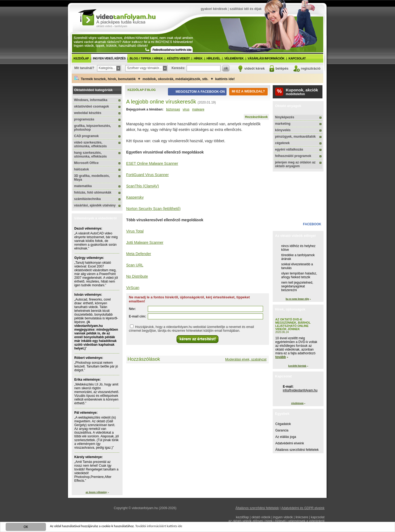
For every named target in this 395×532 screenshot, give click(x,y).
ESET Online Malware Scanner (152, 163)
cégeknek (283, 143)
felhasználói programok (293, 156)
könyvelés (283, 130)
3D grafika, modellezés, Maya (92, 178)
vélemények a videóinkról (306, 521)
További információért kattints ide (168, 528)
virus (186, 109)
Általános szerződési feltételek (297, 450)
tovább (281, 357)
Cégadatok (283, 424)
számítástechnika (87, 199)
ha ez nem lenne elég (297, 299)
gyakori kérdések (214, 9)
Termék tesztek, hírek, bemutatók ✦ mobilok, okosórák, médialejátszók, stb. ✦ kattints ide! (155, 78)
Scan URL (135, 265)
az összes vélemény (96, 492)
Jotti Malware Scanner (145, 242)
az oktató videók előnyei (246, 521)
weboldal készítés (88, 113)
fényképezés (285, 117)
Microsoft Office (86, 163)
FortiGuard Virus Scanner (148, 175)
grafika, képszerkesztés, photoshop (93, 128)
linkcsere (302, 517)
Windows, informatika (91, 100)
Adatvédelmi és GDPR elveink (303, 508)
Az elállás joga (286, 437)
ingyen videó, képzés (109, 58)
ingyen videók (283, 517)
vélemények (234, 58)
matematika (83, 186)
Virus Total (135, 231)
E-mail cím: (138, 316)
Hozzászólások (256, 117)
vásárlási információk (266, 58)
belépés (282, 68)
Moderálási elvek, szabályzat (246, 359)
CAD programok (87, 136)
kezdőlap (81, 58)
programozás (84, 119)
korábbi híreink (297, 366)
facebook (312, 224)
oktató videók (261, 517)
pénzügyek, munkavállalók (295, 137)
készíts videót (178, 58)
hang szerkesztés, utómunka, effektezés (91, 155)
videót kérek (254, 68)
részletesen (297, 403)
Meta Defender (139, 254)
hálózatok (82, 169)
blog (152, 90)
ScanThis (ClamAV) (143, 186)
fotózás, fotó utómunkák (93, 192)
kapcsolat (297, 58)
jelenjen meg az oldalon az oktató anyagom (295, 164)
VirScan (133, 288)
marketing (283, 124)
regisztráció (311, 68)
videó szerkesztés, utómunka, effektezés (91, 144)
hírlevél (213, 58)
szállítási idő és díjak (246, 9)
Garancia (282, 430)
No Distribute (137, 276)
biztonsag (173, 109)
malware (198, 109)
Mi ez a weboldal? (248, 91)
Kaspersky (135, 197)
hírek (198, 58)
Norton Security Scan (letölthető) (153, 209)
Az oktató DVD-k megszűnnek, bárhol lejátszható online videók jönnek (293, 324)
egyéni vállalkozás (289, 149)
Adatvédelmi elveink (290, 443)
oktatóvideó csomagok (92, 106)
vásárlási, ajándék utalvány (95, 205)
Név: (132, 309)
